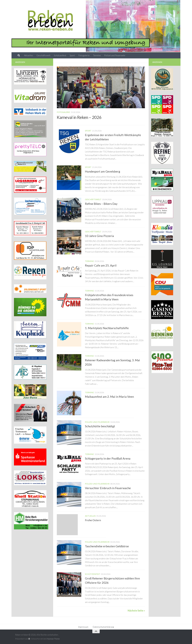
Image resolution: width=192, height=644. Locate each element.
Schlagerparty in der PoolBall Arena (108, 458)
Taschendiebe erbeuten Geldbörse (107, 546)
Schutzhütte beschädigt (100, 426)
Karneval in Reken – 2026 (79, 117)
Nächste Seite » (136, 610)
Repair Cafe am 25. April (101, 265)
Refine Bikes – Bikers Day (101, 204)
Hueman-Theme (53, 639)
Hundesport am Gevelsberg (103, 171)
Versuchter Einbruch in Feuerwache (108, 488)
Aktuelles (29, 55)
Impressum (83, 627)
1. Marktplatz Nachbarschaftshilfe (107, 328)
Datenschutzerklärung (103, 627)
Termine (97, 55)
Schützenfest (60, 55)
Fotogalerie (84, 55)
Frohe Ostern (93, 520)
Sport (72, 55)
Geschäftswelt (43, 55)
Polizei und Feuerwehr (115, 55)
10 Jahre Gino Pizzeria (99, 236)
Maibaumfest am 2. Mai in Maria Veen (109, 397)
